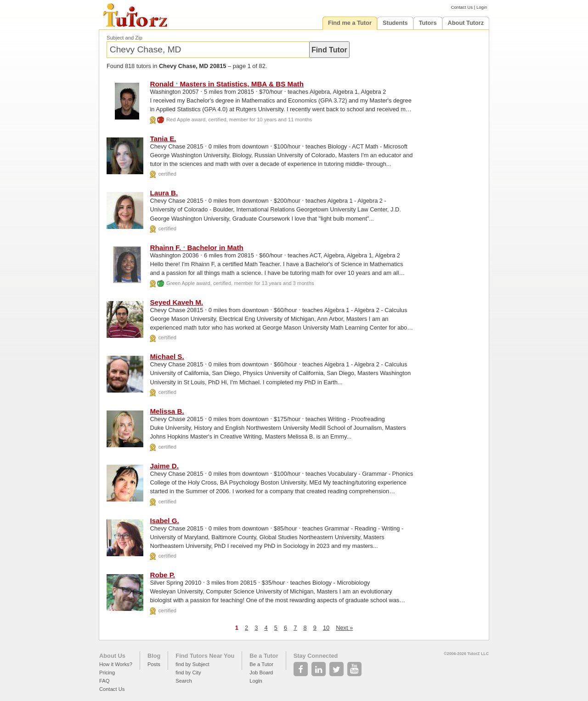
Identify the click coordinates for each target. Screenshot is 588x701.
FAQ (104, 681)
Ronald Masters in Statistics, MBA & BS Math (226, 84)
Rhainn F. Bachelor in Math (196, 248)
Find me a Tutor (350, 23)
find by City (188, 673)
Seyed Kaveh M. (176, 302)
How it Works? (116, 664)
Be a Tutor (264, 656)
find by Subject (192, 664)
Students (395, 23)
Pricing (107, 673)
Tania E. (163, 139)
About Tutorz (466, 23)
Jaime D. (164, 466)
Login (482, 7)
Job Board (261, 673)
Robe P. (162, 575)
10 (326, 628)
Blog (154, 656)
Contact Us (462, 7)
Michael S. (167, 356)
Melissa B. (167, 411)
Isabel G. (164, 521)
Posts (154, 664)
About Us (112, 656)
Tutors (428, 23)
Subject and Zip (124, 38)
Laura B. (164, 193)
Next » (344, 628)
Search (184, 681)
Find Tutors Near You (205, 656)
